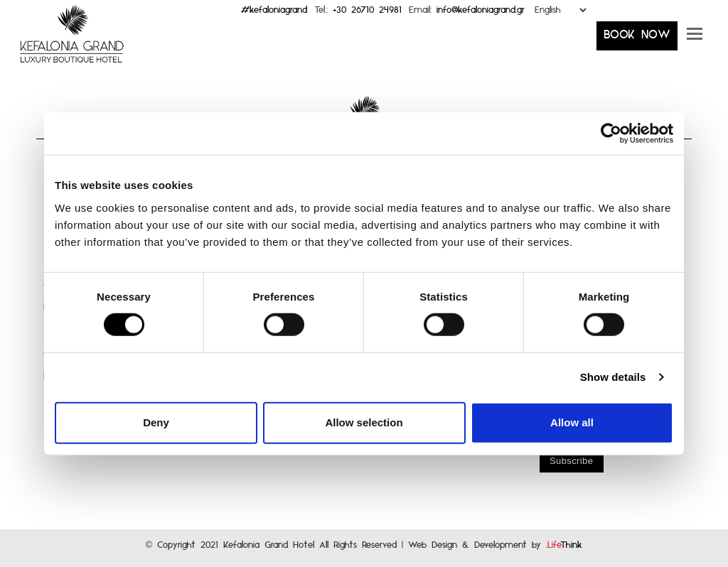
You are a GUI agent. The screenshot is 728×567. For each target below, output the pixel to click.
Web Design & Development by (495, 548)
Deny (156, 422)
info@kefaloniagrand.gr (481, 13)
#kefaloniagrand (274, 13)
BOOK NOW (637, 39)
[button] (695, 39)
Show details (613, 377)
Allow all (572, 422)
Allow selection (364, 422)
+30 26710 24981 (367, 13)
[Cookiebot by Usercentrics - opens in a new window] (611, 134)
